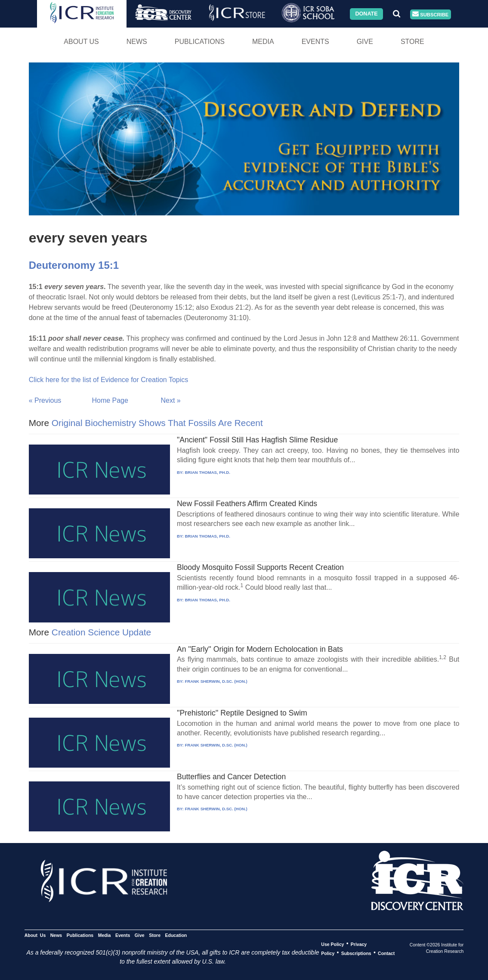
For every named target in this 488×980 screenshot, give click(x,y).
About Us (81, 42)
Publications (200, 42)
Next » (171, 400)
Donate (366, 14)
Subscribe (430, 14)
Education (176, 935)
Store (412, 42)
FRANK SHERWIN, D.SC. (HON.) (216, 681)
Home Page (110, 400)
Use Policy (332, 944)
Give (365, 42)
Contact (386, 953)
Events (315, 42)
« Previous (45, 400)
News (137, 42)
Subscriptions (356, 953)
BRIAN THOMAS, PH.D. (207, 472)
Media (263, 42)
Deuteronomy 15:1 (74, 265)
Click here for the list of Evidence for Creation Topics (109, 380)
